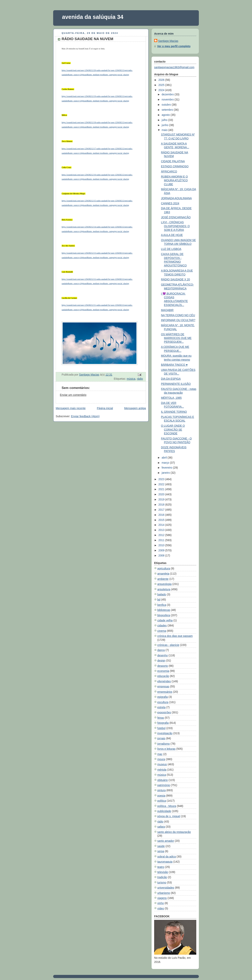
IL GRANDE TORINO (174, 412)
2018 (162, 505)
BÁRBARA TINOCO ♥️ (174, 365)
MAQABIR (167, 310)
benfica (162, 605)
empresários (165, 692)
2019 (162, 499)
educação (163, 676)
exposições (164, 712)
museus (162, 764)
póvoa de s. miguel (169, 816)
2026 (162, 80)
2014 (162, 525)
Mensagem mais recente (71, 408)
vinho (161, 903)
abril (165, 458)
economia (163, 671)
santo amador (166, 841)
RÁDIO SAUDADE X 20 (176, 279)
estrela (161, 707)
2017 (162, 510)
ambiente (163, 579)
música (131, 379)
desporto (163, 666)
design (161, 660)
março (166, 463)
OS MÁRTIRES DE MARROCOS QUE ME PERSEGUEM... (176, 338)
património (164, 785)
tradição (162, 877)
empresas (163, 686)
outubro (167, 105)
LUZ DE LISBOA (171, 249)
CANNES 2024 (170, 203)
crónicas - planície (168, 645)
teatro (161, 867)
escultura (163, 702)
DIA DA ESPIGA (171, 379)
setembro (168, 110)
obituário (163, 780)
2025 (162, 85)
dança (161, 650)
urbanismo (164, 893)
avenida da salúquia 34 (93, 17)
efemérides (164, 681)
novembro (168, 99)
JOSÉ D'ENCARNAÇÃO (176, 217)
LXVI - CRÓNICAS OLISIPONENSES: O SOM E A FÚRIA (175, 226)
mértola (162, 770)
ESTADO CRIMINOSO (175, 166)
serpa (161, 851)
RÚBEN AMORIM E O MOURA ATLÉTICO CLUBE (174, 180)
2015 (162, 520)
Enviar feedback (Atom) (85, 416)
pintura (161, 790)
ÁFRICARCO (169, 171)
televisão (163, 872)
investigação (165, 733)
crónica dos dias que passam (175, 636)
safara (161, 827)
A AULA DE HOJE (172, 235)
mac (160, 754)
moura (161, 759)
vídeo (161, 908)
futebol (161, 728)
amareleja (163, 574)
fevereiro (167, 468)
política (162, 801)
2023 (162, 479)
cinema (162, 631)
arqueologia (164, 584)
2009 (162, 550)
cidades (162, 625)
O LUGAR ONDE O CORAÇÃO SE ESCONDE (173, 430)
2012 (162, 535)
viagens (162, 898)
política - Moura (167, 806)
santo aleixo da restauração (174, 832)
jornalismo (164, 744)
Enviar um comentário (73, 395)
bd (159, 600)
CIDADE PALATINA (173, 161)
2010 (162, 545)
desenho (163, 655)
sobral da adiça (167, 857)
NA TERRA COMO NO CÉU (178, 315)
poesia (161, 796)
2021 (162, 489)
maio (165, 130)
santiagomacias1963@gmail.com (174, 67)
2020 (162, 494)
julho (165, 120)
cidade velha (165, 620)
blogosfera (164, 615)
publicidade (164, 811)
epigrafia (163, 697)
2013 (162, 530)
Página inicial (105, 408)
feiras (161, 718)
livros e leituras (166, 749)
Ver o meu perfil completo (174, 46)
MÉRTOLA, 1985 (171, 398)
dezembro (168, 94)
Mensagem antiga (135, 408)
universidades (166, 888)
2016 (162, 515)
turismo (162, 882)
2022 (162, 484)
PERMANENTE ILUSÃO (176, 384)
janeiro (166, 473)
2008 (162, 555)
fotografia (163, 723)
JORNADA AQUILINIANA (176, 198)
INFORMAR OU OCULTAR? (178, 320)
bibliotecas (164, 610)
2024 (162, 90)
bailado (162, 594)
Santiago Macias (168, 41)
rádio (140, 379)
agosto (166, 115)
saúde (161, 846)
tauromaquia (165, 862)
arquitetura (164, 589)
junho (165, 125)
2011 (162, 540)
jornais (161, 738)
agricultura (164, 568)
